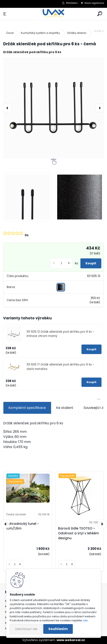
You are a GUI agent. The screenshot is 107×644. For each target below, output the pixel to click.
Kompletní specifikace (27, 408)
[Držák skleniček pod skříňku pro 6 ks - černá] (53, 108)
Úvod (10, 33)
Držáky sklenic (77, 33)
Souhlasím (58, 629)
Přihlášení (72, 3)
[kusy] (61, 263)
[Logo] (53, 14)
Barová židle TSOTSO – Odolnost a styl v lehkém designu (79, 533)
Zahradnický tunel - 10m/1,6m (22, 526)
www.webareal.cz (71, 640)
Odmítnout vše (26, 629)
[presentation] (7, 108)
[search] (100, 14)
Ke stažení (65, 408)
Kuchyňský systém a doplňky (40, 33)
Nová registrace (94, 3)
